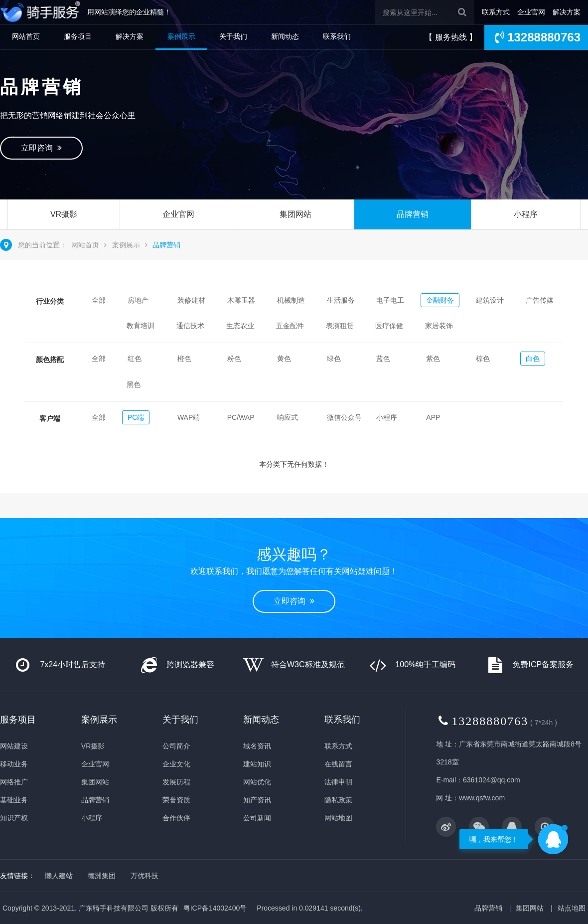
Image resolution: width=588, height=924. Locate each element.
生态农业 (240, 326)
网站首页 (26, 36)
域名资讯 (257, 746)
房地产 (138, 300)
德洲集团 (102, 876)
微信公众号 (344, 417)
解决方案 (567, 12)
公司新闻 (257, 818)
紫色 (433, 359)
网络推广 (14, 782)
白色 (533, 359)
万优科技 (145, 876)
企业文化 (176, 764)
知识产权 (14, 818)
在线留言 (338, 764)
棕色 (483, 359)
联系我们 (337, 36)
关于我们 (233, 36)
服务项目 (78, 36)
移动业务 (14, 764)
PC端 (136, 417)
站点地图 (572, 908)
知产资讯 (257, 800)
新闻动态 (285, 36)
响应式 (288, 417)
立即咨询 (41, 148)
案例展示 (181, 36)
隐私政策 (338, 800)
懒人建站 (59, 876)
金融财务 (440, 300)
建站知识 (257, 764)
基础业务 (14, 800)
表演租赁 (340, 326)
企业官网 (531, 12)
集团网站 (295, 214)
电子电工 (390, 300)
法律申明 (338, 782)
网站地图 (338, 818)
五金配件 (290, 326)
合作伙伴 (176, 818)
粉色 (234, 359)
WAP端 (189, 417)
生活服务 (341, 300)
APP (433, 417)
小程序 (526, 214)
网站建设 (14, 746)
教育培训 (141, 326)
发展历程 (176, 782)
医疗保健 (389, 326)
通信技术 (190, 326)
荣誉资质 (176, 800)
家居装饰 (439, 326)
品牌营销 (413, 214)
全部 (99, 300)
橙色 (184, 359)
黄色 (284, 359)
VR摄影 (64, 214)
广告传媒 (540, 300)
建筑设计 (490, 300)
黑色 (134, 384)
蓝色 (383, 359)
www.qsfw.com (482, 798)
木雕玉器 (241, 300)
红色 (135, 359)
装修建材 (191, 300)
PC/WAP (241, 417)
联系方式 (496, 12)
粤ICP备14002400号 (215, 908)
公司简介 (176, 746)
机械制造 (291, 300)
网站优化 (257, 782)
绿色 (334, 359)
